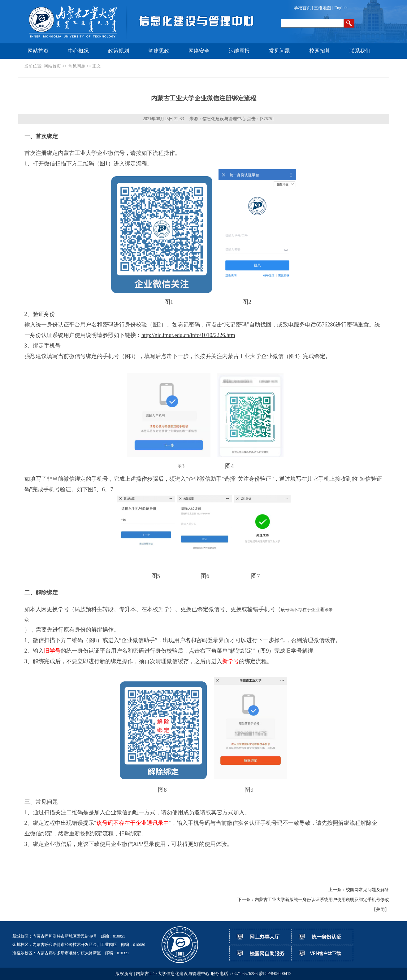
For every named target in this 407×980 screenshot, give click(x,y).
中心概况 (78, 51)
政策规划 (119, 51)
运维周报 (239, 51)
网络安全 (199, 51)
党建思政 (159, 51)
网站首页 (38, 51)
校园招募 (320, 51)
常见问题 (279, 51)
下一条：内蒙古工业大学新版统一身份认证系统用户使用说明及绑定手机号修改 (313, 900)
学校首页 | (304, 8)
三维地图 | (324, 8)
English (341, 8)
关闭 (380, 910)
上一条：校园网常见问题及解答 (359, 890)
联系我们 (360, 51)
